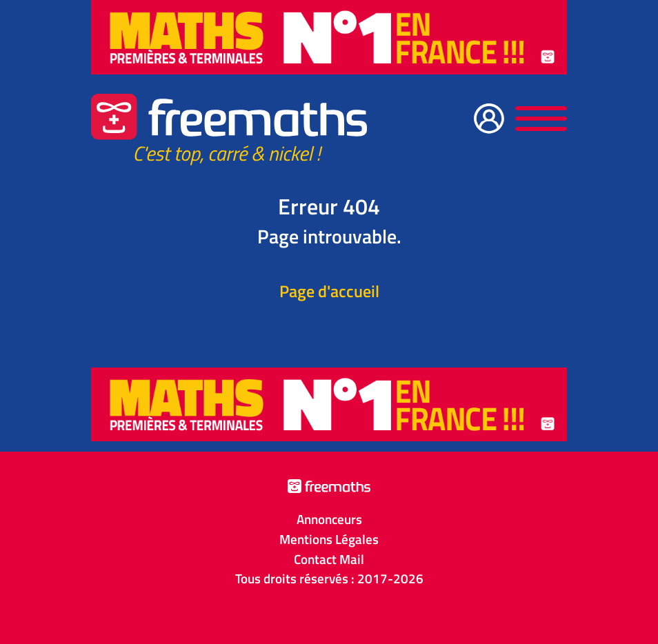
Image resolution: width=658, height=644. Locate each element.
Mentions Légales (329, 539)
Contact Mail (329, 559)
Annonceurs (329, 519)
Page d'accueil (329, 291)
